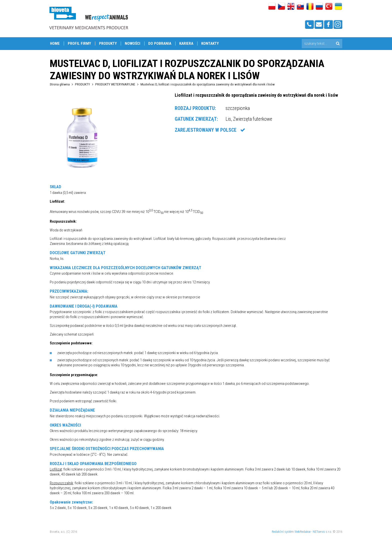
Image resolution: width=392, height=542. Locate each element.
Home (55, 43)
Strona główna (60, 84)
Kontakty (210, 43)
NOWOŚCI (132, 43)
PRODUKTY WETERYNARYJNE (115, 84)
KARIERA (186, 43)
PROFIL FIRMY (79, 43)
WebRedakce (302, 532)
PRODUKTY (108, 43)
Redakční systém (283, 532)
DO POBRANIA (160, 43)
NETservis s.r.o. (322, 532)
